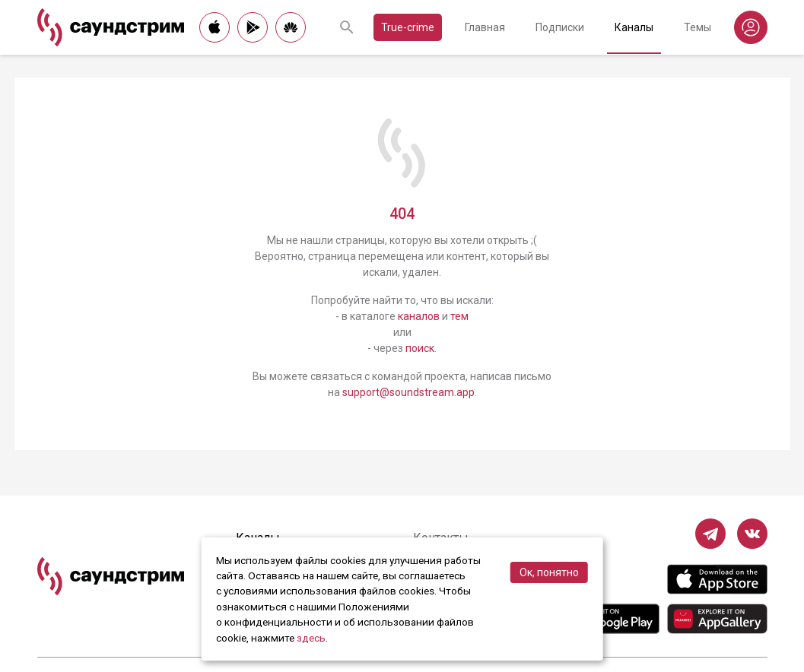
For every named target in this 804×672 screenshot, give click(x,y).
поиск (420, 348)
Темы (698, 27)
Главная (485, 27)
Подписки (560, 27)
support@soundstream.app (408, 392)
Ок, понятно (549, 572)
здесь (311, 638)
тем (459, 316)
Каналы (634, 27)
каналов (419, 316)
